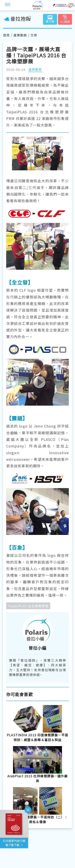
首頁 (6, 35)
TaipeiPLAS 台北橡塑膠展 (28, 606)
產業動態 (20, 35)
